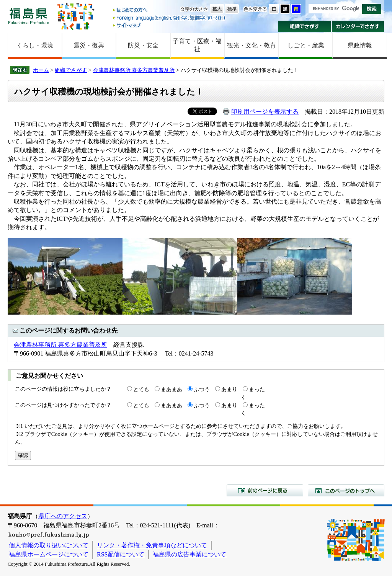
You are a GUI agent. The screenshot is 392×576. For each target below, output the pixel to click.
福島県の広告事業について (189, 554)
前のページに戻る (265, 490)
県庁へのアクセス (63, 516)
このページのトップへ (346, 490)
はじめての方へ (170, 11)
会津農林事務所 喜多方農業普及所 (134, 70)
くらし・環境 (35, 45)
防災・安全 (143, 45)
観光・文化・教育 (252, 45)
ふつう (202, 389)
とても (141, 389)
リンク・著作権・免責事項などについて (152, 545)
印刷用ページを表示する (265, 112)
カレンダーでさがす (358, 26)
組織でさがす (305, 26)
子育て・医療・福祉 (197, 45)
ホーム (41, 70)
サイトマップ (170, 25)
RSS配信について (121, 554)
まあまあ (171, 389)
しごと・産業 (306, 45)
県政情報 (360, 45)
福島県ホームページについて (49, 554)
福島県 (29, 16)
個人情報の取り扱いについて (49, 545)
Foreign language (170, 18)
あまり (229, 389)
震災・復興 (89, 45)
